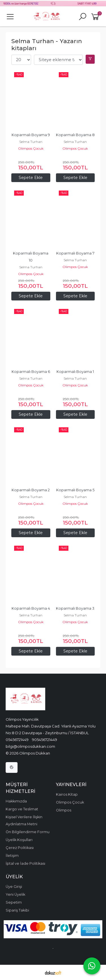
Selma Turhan (31, 142)
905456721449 (45, 740)
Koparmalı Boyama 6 (31, 372)
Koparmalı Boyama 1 (75, 372)
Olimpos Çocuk (31, 148)
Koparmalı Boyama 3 (75, 608)
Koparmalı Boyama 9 (31, 135)
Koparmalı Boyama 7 (75, 253)
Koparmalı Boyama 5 (75, 490)
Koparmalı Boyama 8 (75, 135)
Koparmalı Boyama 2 (31, 490)
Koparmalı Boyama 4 (31, 608)
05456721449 (17, 740)
